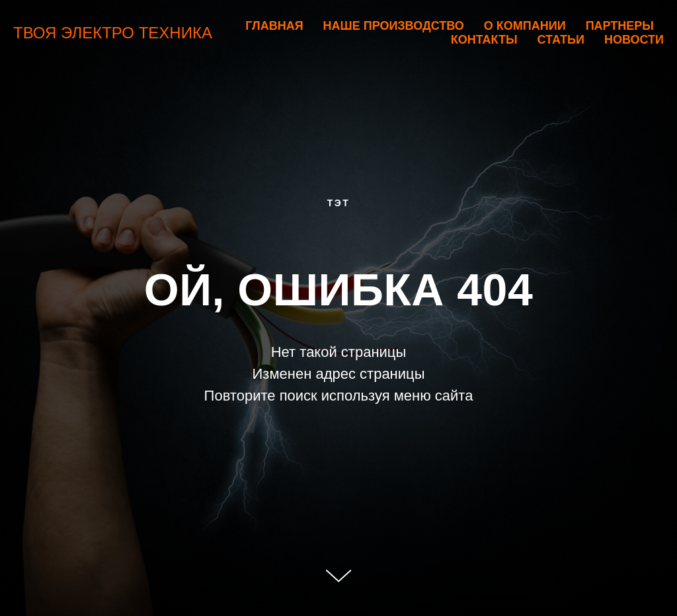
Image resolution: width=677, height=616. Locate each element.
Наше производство (394, 26)
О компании (525, 26)
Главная (274, 26)
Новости (634, 40)
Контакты (484, 40)
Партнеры (620, 26)
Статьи (561, 40)
